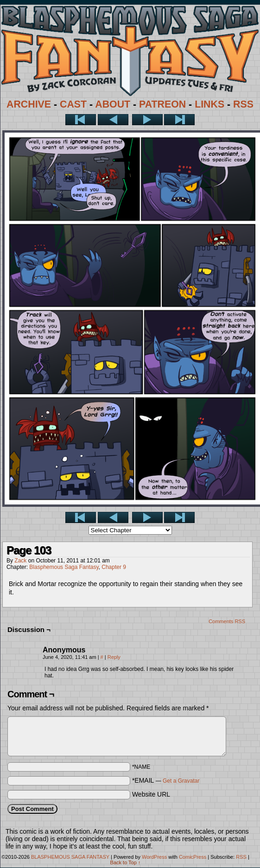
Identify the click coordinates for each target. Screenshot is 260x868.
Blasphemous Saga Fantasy (64, 567)
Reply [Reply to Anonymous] (114, 657)
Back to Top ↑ (126, 862)
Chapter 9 (114, 567)
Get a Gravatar (181, 781)
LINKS (209, 104)
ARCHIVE (29, 104)
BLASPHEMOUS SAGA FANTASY (70, 857)
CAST (73, 104)
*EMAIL (166, 780)
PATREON (162, 104)
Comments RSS (227, 621)
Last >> (179, 120)
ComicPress (193, 857)
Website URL (151, 794)
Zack (20, 561)
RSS (243, 104)
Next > (147, 120)
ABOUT (113, 104)
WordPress (154, 857)
